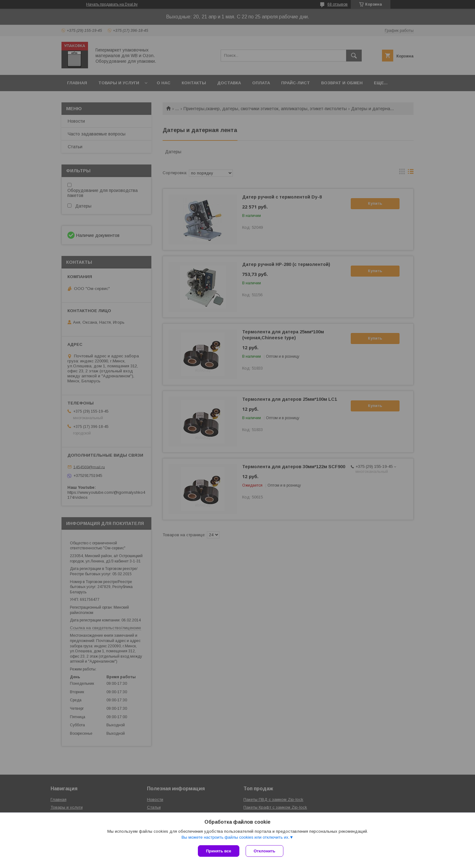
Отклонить (264, 851)
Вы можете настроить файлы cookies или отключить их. (235, 837)
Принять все (219, 851)
